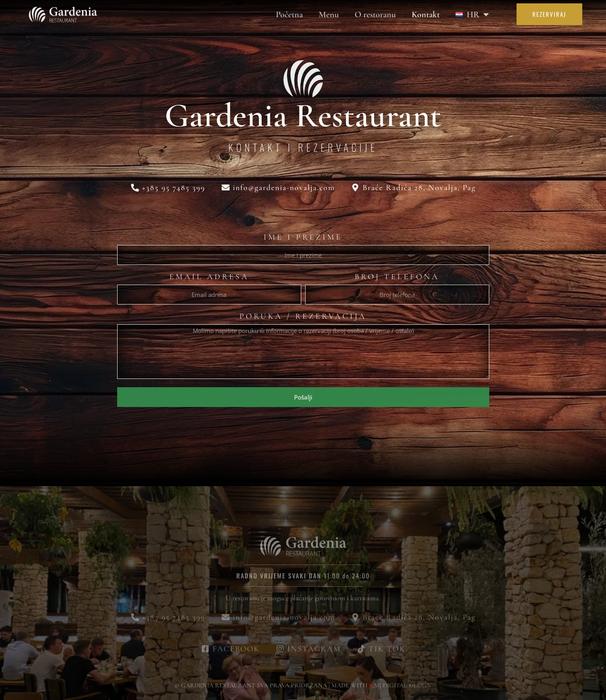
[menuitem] (472, 11)
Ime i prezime (303, 238)
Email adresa (209, 277)
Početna (289, 11)
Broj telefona (397, 277)
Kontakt (426, 11)
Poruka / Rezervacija (303, 317)
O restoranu (375, 11)
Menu (329, 11)
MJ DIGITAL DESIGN (403, 685)
